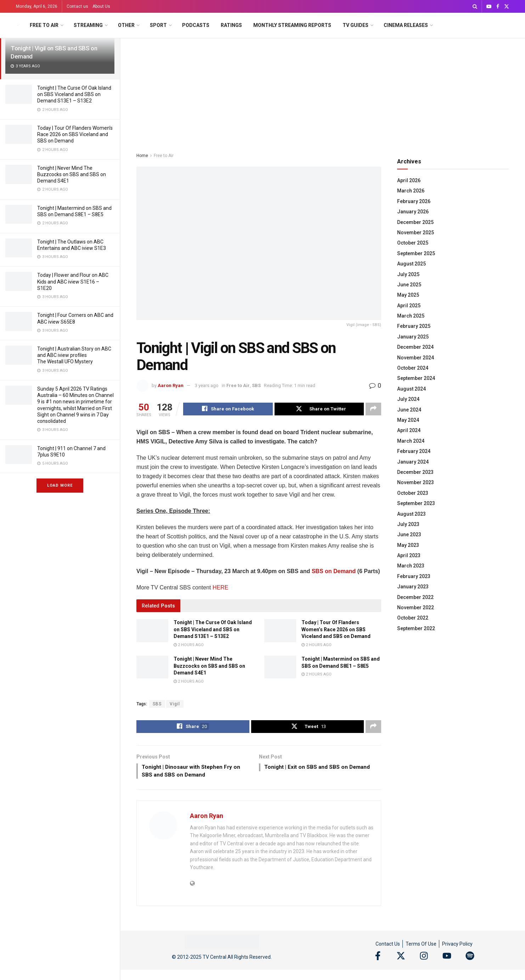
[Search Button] (475, 6)
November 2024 (416, 358)
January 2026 (413, 212)
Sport (158, 25)
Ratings (231, 25)
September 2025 (416, 253)
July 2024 (408, 399)
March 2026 (411, 191)
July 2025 (408, 274)
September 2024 (416, 378)
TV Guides (355, 25)
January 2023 (413, 587)
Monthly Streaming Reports (292, 25)
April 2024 (409, 430)
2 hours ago (189, 646)
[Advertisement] (323, 91)
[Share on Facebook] (228, 409)
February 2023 (414, 576)
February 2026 (414, 201)
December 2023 (415, 472)
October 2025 (413, 243)
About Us (101, 6)
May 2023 (408, 545)
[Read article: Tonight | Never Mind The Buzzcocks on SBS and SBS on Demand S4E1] (152, 668)
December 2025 (415, 222)
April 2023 (409, 555)
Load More (60, 485)
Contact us (77, 6)
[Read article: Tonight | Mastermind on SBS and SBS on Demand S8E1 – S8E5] (280, 668)
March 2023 (411, 566)
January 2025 (413, 337)
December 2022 (415, 597)
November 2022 (416, 607)
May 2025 (408, 295)
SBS (256, 385)
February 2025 (414, 326)
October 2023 (413, 493)
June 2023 (409, 534)
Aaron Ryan (171, 385)
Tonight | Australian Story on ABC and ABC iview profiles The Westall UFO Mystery (74, 355)
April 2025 (409, 306)
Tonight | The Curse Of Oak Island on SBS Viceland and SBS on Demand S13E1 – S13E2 (74, 94)
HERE (220, 588)
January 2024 (413, 462)
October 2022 (413, 618)
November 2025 (416, 233)
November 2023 (416, 482)
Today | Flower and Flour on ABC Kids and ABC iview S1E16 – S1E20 (73, 281)
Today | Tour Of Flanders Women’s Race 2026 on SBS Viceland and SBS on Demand (75, 134)
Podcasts (196, 25)
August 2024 (411, 389)
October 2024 (413, 368)
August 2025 (411, 264)
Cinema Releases (406, 25)
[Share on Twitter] (319, 409)
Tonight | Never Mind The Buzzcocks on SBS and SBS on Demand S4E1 (72, 174)
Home (142, 156)
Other (126, 25)
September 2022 (416, 628)
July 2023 (408, 524)
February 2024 (414, 451)
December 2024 (415, 347)
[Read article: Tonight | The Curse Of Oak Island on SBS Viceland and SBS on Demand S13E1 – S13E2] (152, 631)
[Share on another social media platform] (373, 409)
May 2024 (408, 420)
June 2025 (409, 285)
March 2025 (411, 316)
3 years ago (207, 385)
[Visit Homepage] (18, 25)
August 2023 (411, 514)
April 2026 (409, 180)
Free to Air (44, 25)
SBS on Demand (334, 572)
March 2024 (411, 441)
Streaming (88, 25)
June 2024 (409, 410)
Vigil (175, 705)
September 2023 (416, 503)
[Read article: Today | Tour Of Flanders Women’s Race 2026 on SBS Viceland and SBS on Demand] (280, 631)
